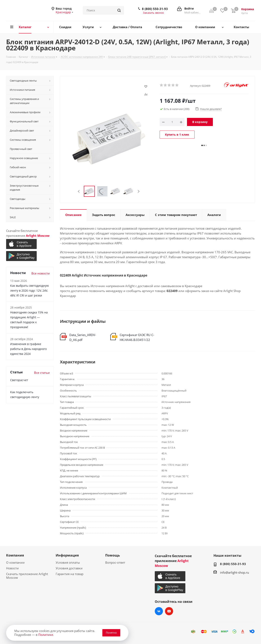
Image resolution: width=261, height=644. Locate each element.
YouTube (169, 611)
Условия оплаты (68, 562)
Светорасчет (19, 380)
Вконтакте (159, 611)
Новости (12, 568)
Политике (46, 635)
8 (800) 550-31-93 (155, 9)
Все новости (41, 273)
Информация (67, 555)
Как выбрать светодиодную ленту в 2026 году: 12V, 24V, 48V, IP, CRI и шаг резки (30, 290)
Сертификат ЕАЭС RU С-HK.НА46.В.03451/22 (137, 337)
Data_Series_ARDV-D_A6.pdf (83, 337)
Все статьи (42, 373)
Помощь (113, 555)
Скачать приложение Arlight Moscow (27, 576)
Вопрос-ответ (115, 562)
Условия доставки (69, 568)
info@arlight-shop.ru (234, 572)
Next (139, 191)
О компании (15, 562)
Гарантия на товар (70, 574)
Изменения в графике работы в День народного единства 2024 (28, 349)
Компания (15, 555)
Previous (79, 191)
